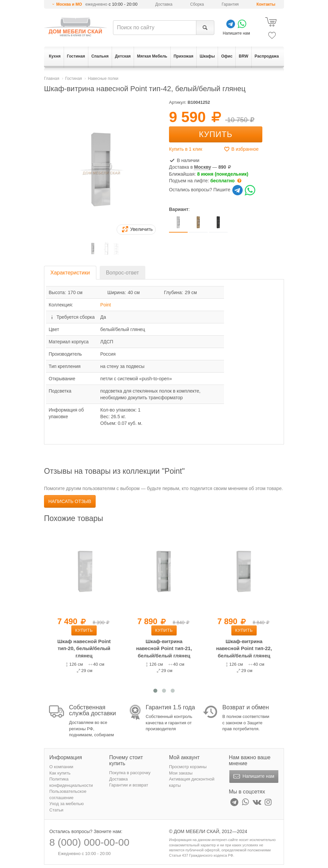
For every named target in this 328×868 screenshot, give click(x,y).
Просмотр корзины (188, 767)
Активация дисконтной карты (192, 782)
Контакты (266, 4)
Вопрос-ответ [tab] (122, 273)
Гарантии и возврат (129, 785)
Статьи (56, 810)
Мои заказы (181, 773)
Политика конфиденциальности (71, 782)
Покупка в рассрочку (130, 773)
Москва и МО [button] (69, 4)
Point (106, 305)
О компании (61, 767)
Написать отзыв (70, 501)
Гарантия (230, 4)
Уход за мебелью (66, 804)
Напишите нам (253, 777)
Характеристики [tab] (70, 273)
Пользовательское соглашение (68, 794)
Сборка (197, 4)
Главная (52, 79)
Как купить (60, 773)
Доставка (164, 4)
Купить (216, 134)
